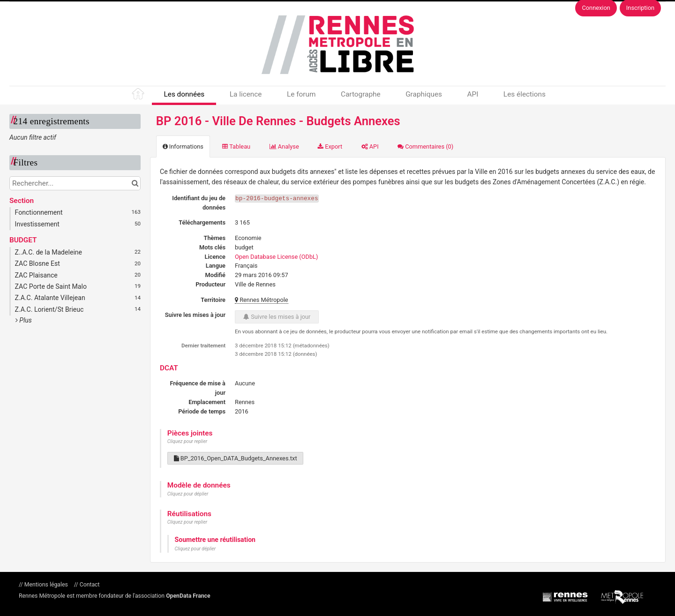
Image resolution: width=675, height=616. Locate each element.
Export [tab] (330, 146)
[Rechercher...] (75, 183)
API (472, 94)
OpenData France (188, 596)
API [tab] (370, 146)
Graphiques (424, 94)
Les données (184, 94)
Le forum (301, 94)
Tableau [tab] (236, 146)
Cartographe (361, 94)
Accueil (139, 96)
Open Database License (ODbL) (276, 257)
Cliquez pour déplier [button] (188, 494)
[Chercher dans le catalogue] (135, 183)
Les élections (525, 94)
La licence (246, 94)
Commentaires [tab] (425, 146)
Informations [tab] (183, 146)
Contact (89, 585)
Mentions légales (46, 585)
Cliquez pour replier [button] (187, 441)
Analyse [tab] (284, 146)
